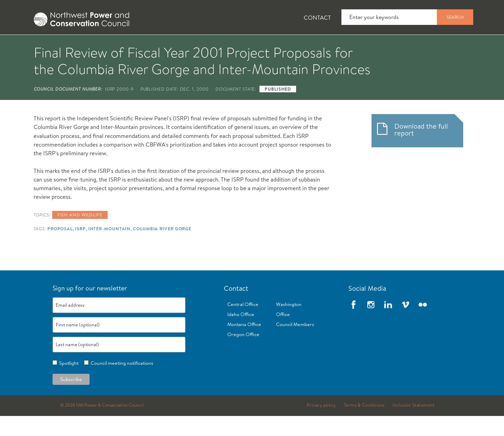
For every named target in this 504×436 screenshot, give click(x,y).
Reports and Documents (349, 45)
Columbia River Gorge (162, 249)
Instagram (371, 325)
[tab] (45, 45)
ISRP (80, 249)
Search (455, 17)
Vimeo (405, 325)
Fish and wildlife (80, 235)
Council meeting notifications (121, 383)
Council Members (295, 345)
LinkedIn (388, 325)
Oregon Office (243, 355)
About (50, 45)
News (91, 45)
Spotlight (68, 383)
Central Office (243, 325)
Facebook (354, 325)
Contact (317, 17)
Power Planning (218, 45)
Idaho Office (241, 335)
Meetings (278, 45)
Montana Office (244, 345)
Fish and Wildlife (146, 45)
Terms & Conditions (364, 426)
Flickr (423, 325)
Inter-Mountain (109, 249)
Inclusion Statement (414, 426)
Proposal (60, 249)
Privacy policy (321, 426)
